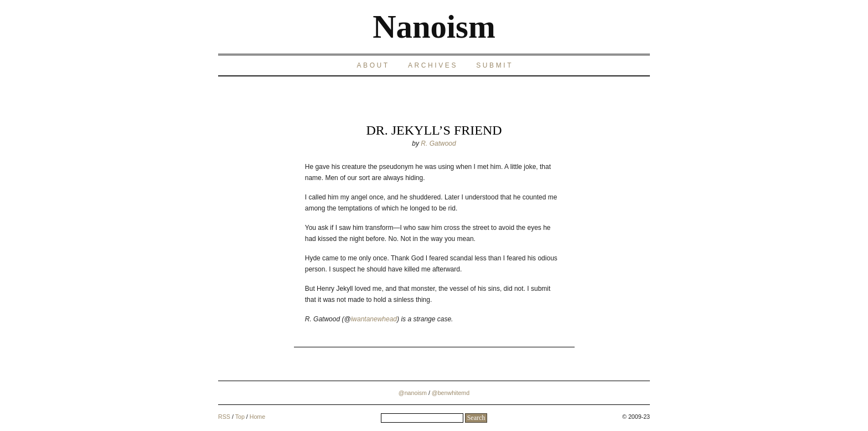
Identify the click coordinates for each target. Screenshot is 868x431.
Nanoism (434, 27)
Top (240, 417)
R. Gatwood (438, 143)
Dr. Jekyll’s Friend (434, 130)
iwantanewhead (374, 319)
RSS (224, 417)
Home (257, 417)
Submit (495, 65)
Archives (433, 65)
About (373, 65)
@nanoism (413, 393)
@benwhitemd (451, 393)
